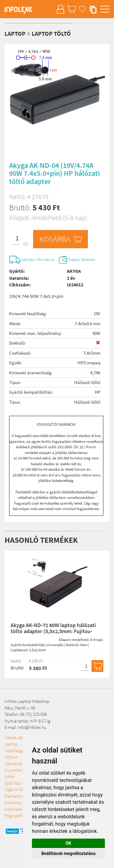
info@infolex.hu (32, 727)
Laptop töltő (51, 33)
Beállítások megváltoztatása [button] (68, 853)
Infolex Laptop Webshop (27, 701)
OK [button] (69, 843)
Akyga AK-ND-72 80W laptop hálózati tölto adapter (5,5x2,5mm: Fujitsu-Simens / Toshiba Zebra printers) (53, 631)
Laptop (15, 33)
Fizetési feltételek (82, 260)
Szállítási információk (38, 260)
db (26, 243)
